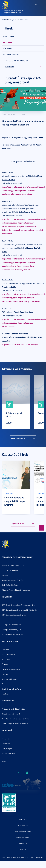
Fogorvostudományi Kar (12, 13)
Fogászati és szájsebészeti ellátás (14, 709)
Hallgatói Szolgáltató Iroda (11, 669)
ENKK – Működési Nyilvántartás (13, 565)
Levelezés (5, 650)
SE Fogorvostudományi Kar (11, 625)
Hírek (18, 20)
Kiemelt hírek (9, 36)
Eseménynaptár (18, 438)
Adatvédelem (23, 825)
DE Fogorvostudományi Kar (11, 630)
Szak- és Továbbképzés (10, 585)
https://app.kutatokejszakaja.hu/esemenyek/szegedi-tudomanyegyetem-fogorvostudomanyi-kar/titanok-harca (24, 323)
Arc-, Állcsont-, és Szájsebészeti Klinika (15, 719)
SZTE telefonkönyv (9, 655)
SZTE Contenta (7, 659)
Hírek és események (8, 20)
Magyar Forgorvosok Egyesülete (13, 580)
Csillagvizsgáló (7, 749)
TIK (3, 684)
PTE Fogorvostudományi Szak (12, 634)
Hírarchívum (8, 67)
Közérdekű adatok (23, 837)
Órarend (5, 664)
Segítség (23, 849)
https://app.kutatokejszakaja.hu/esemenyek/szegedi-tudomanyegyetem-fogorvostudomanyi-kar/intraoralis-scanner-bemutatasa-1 (24, 190)
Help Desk (5, 694)
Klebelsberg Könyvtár (9, 679)
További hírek (18, 524)
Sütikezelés (23, 819)
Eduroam (5, 674)
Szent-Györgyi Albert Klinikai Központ (15, 724)
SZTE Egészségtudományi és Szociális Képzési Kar (19, 610)
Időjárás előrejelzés (8, 753)
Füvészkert (6, 744)
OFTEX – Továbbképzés (10, 570)
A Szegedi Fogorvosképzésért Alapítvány (16, 590)
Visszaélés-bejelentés (23, 831)
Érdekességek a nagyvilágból (16, 61)
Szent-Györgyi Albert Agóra (11, 689)
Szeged (4, 761)
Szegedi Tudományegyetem (13, 11)
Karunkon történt (11, 55)
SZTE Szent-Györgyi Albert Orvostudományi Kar (19, 605)
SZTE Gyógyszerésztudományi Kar (14, 615)
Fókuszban (7, 48)
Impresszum (23, 843)
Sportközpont (7, 739)
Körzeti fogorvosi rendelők (11, 714)
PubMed (5, 575)
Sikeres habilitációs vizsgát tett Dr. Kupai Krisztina (15, 501)
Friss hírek (24, 20)
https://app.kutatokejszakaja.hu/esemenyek (20, 344)
